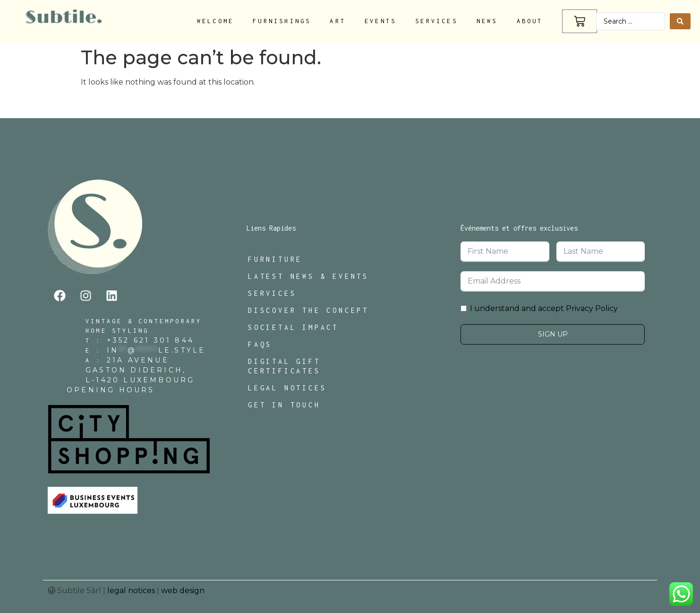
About (530, 21)
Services (436, 21)
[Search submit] (680, 21)
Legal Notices (287, 388)
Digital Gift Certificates (284, 366)
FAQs (260, 344)
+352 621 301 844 (150, 340)
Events (380, 21)
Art (338, 21)
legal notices (131, 591)
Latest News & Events (308, 276)
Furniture (275, 259)
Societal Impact (293, 327)
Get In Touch (284, 405)
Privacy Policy (592, 308)
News (487, 21)
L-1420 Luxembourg (140, 380)
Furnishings (282, 21)
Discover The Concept (308, 310)
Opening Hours (111, 390)
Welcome (215, 21)
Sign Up (553, 334)
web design (183, 591)
